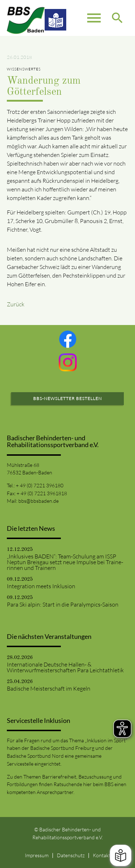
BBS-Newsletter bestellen (67, 398)
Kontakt (102, 855)
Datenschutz (71, 855)
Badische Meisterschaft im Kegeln (49, 688)
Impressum (37, 855)
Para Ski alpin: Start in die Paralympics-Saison (63, 604)
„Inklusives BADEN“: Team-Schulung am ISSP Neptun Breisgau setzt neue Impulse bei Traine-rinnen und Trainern (65, 562)
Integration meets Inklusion (41, 586)
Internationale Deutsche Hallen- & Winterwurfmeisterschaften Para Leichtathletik (65, 667)
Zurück (16, 304)
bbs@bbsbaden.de (39, 501)
